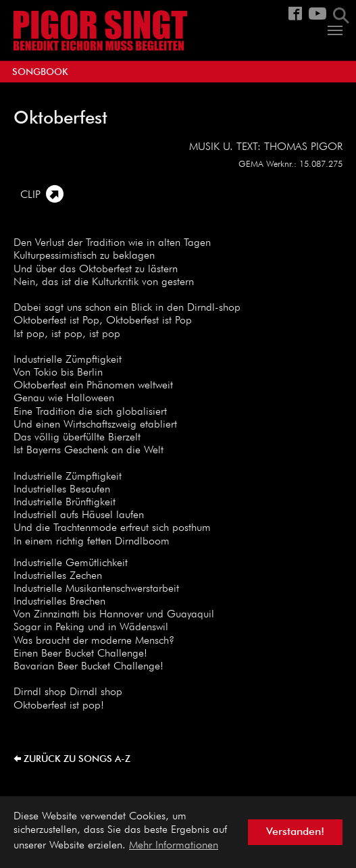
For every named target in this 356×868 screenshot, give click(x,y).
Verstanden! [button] (295, 832)
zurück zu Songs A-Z (77, 759)
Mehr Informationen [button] (174, 846)
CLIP (30, 195)
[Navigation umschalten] (335, 30)
